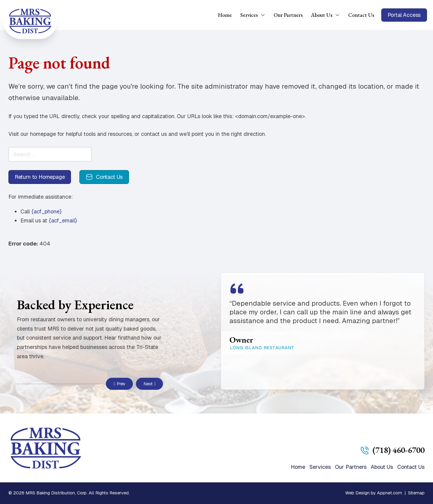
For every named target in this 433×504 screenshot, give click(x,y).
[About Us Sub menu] (339, 15)
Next (150, 384)
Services (249, 15)
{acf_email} (63, 220)
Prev (120, 384)
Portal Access (404, 15)
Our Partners (288, 15)
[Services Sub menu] (265, 15)
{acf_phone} (46, 211)
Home (225, 15)
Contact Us (361, 15)
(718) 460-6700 (399, 450)
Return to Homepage (40, 177)
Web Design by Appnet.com (374, 493)
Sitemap (416, 493)
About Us (322, 15)
